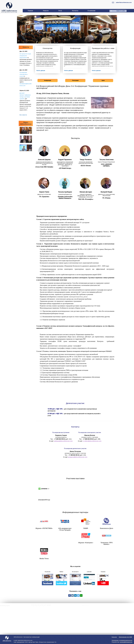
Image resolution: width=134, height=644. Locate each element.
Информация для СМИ (125, 637)
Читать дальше (41, 71)
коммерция (5, 606)
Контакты (75, 11)
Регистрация (75, 81)
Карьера (114, 637)
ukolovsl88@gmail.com (126, 642)
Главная (30, 11)
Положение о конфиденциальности (122, 641)
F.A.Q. (60, 11)
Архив (103, 81)
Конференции (48, 81)
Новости (46, 11)
